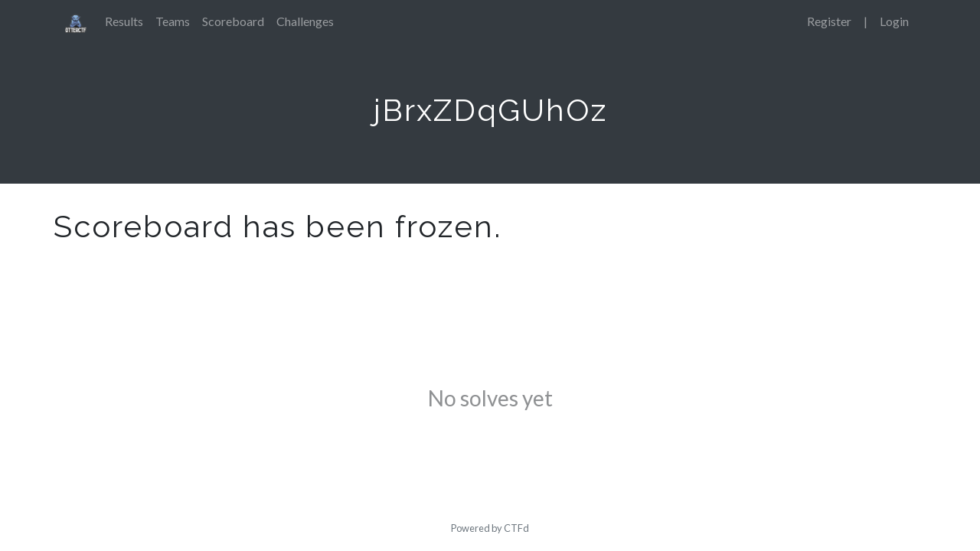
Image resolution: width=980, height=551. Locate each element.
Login (894, 21)
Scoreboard (233, 21)
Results (124, 21)
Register (829, 21)
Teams (173, 21)
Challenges (305, 21)
